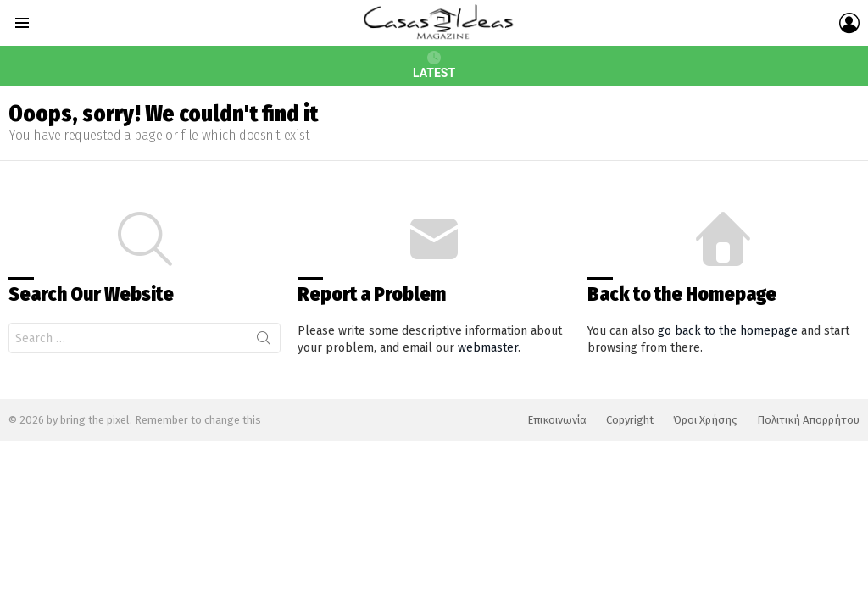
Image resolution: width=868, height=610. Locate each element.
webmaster (488, 348)
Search (264, 341)
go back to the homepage (728, 331)
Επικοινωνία (557, 420)
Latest (434, 65)
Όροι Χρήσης (705, 420)
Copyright (630, 420)
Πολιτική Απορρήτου (808, 420)
